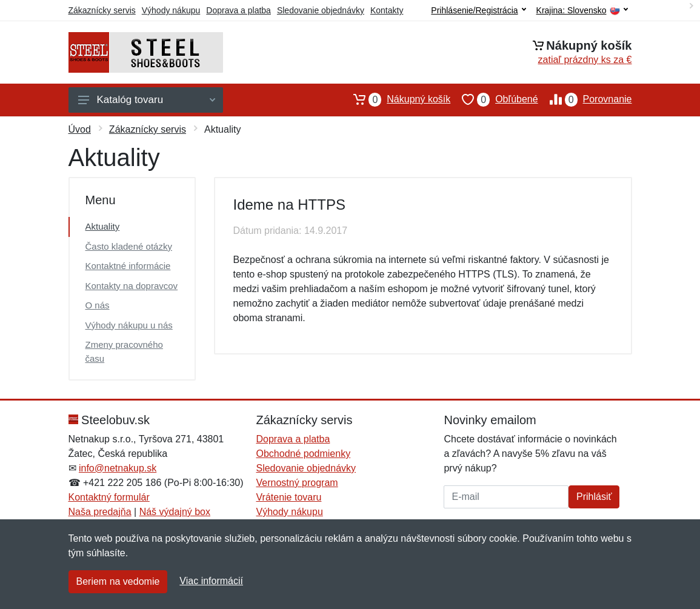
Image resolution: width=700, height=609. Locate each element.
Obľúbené (494, 99)
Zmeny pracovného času (124, 351)
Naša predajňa (100, 512)
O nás (98, 305)
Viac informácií (211, 581)
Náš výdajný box (175, 512)
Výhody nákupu (171, 10)
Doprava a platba (238, 10)
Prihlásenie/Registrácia (478, 10)
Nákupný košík (396, 99)
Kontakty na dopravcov (132, 286)
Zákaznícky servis (102, 10)
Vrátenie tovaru (288, 497)
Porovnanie (585, 99)
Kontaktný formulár (109, 497)
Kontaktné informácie (128, 266)
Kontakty (387, 10)
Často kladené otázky (129, 246)
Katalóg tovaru (147, 100)
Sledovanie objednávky (321, 10)
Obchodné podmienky (303, 454)
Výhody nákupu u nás (129, 325)
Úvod (80, 129)
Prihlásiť (594, 497)
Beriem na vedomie (118, 581)
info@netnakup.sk (118, 468)
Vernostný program (297, 483)
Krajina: (582, 11)
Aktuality (103, 226)
